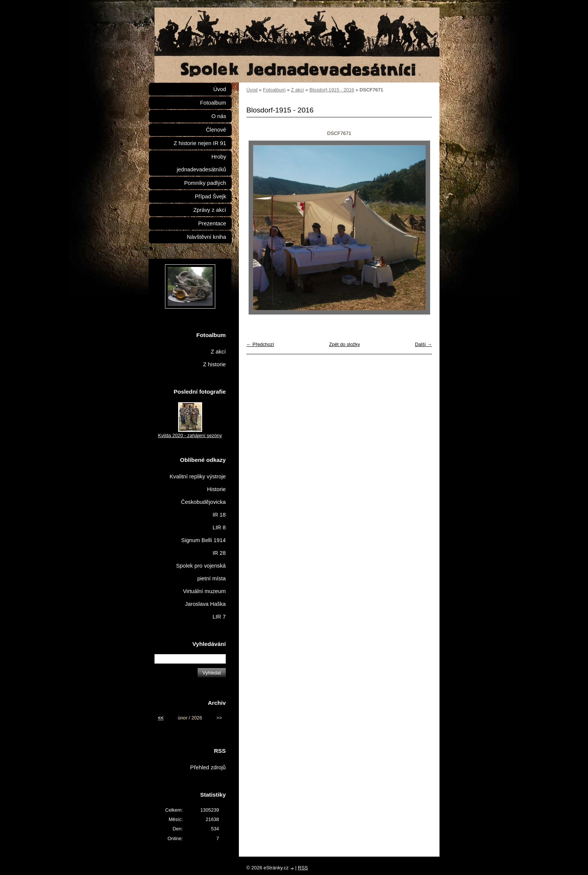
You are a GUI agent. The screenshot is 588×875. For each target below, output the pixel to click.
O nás (219, 116)
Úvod (252, 90)
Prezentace (212, 223)
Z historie (214, 364)
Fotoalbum (274, 90)
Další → (423, 344)
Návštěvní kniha (206, 237)
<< (161, 718)
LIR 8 (219, 527)
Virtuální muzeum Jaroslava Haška (204, 598)
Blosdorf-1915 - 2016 (332, 90)
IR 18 (219, 515)
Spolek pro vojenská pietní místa (201, 572)
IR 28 (219, 553)
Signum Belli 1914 (203, 540)
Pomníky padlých (205, 183)
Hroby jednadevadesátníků (201, 163)
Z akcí (298, 90)
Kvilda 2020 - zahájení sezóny (190, 435)
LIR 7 (219, 617)
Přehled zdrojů (208, 767)
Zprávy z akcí (210, 210)
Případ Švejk (211, 196)
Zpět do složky (344, 344)
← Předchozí (260, 344)
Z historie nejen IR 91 (200, 143)
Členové (216, 130)
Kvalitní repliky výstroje (198, 476)
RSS (303, 868)
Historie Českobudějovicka (203, 496)
